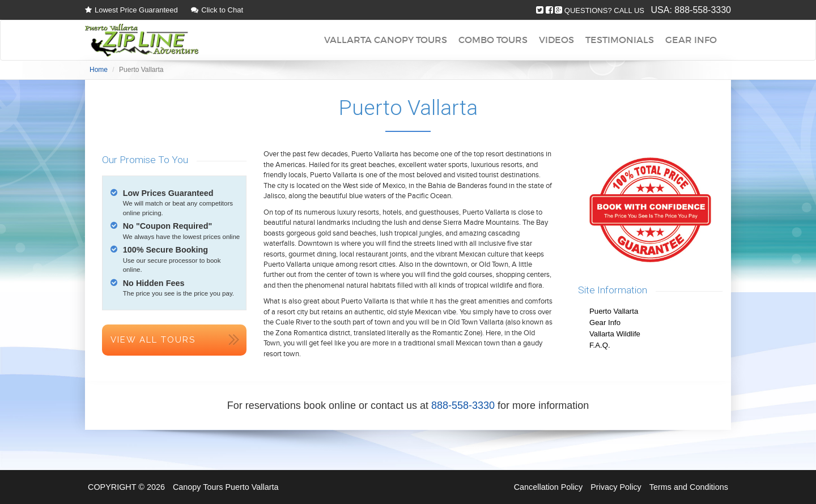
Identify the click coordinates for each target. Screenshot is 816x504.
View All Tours (153, 340)
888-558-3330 (703, 10)
